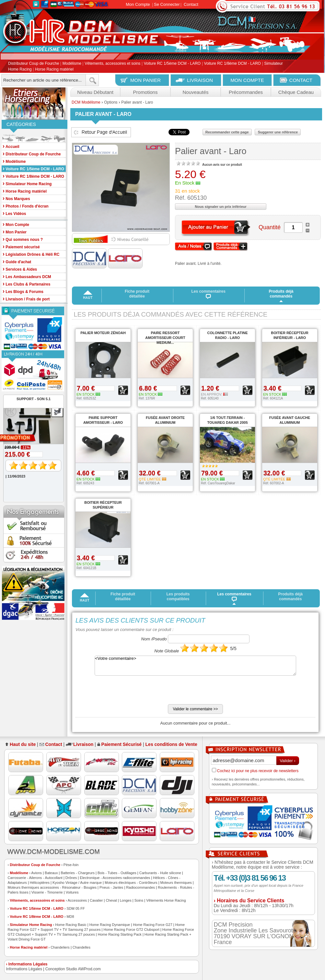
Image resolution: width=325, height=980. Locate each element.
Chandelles (81, 947)
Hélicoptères (40, 883)
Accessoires (77, 900)
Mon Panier (15, 232)
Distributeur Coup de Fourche (34, 64)
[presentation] (125, 692)
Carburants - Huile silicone (160, 873)
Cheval (111, 900)
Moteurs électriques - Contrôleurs (131, 883)
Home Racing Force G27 (153, 925)
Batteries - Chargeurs (78, 873)
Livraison (83, 744)
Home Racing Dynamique (110, 925)
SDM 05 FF (75, 908)
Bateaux (51, 873)
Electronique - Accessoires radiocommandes (115, 878)
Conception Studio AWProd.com (73, 969)
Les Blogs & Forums (23, 291)
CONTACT (301, 80)
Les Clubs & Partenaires (26, 284)
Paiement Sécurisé (122, 744)
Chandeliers (60, 947)
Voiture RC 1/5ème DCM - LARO (172, 64)
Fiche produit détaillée (137, 294)
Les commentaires (209, 294)
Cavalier (96, 900)
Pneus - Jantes (111, 887)
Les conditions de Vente (171, 744)
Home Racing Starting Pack (120, 934)
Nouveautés (195, 92)
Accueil (11, 146)
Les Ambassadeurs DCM (27, 276)
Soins (139, 900)
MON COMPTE (247, 80)
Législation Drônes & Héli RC (31, 254)
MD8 (70, 917)
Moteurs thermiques (176, 883)
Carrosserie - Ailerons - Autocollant (35, 878)
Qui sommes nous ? (23, 239)
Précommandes (246, 92)
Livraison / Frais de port (26, 299)
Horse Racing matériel (54, 69)
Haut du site (23, 744)
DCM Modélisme (86, 102)
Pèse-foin (71, 865)
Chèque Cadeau (296, 92)
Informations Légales (24, 969)
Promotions (145, 92)
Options (111, 102)
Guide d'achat (17, 261)
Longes (126, 900)
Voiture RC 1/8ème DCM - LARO (232, 64)
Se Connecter (167, 4)
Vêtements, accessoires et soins (112, 64)
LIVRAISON (200, 80)
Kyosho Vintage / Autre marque (77, 883)
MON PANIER (145, 80)
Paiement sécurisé (21, 247)
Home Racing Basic (71, 925)
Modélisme (72, 64)
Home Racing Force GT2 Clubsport (131, 929)
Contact (191, 4)
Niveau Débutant (95, 92)
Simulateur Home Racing (31, 925)
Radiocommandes (140, 887)
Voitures (72, 892)
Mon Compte (138, 4)
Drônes (71, 878)
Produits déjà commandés (281, 294)
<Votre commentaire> (195, 666)
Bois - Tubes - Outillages (117, 873)
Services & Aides (20, 269)
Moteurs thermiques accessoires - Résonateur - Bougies (52, 887)
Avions (36, 873)
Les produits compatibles (178, 597)
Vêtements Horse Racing (166, 900)
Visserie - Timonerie (47, 892)
